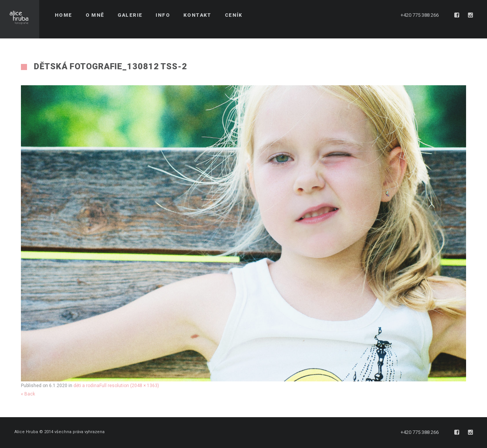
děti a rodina (86, 386)
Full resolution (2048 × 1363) (129, 386)
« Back (28, 394)
